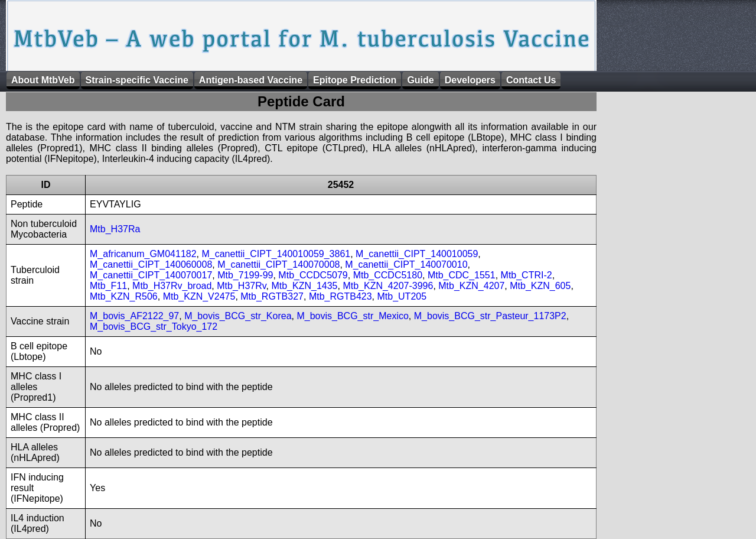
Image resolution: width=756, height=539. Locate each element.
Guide (420, 80)
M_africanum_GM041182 (143, 254)
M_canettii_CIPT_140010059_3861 (276, 254)
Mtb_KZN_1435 (304, 286)
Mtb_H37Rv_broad (172, 286)
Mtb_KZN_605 (540, 286)
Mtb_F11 (108, 286)
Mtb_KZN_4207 (471, 286)
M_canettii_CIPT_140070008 (278, 264)
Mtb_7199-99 (245, 275)
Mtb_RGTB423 (340, 296)
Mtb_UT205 (402, 296)
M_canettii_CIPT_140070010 (406, 264)
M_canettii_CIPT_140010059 (417, 254)
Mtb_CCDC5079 (313, 275)
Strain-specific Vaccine (137, 80)
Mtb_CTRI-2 (527, 275)
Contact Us (531, 80)
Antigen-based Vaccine (251, 80)
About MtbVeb (43, 80)
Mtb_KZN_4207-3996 (388, 286)
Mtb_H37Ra (115, 229)
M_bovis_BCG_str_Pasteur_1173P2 (490, 316)
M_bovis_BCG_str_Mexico (352, 316)
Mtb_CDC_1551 (462, 275)
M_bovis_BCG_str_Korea (238, 316)
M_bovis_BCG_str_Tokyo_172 (154, 327)
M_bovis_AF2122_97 (134, 316)
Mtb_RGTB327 (272, 296)
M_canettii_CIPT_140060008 (151, 264)
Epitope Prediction (355, 80)
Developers (470, 80)
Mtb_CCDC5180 (388, 275)
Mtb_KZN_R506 (124, 296)
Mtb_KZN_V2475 (199, 296)
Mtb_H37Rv (241, 286)
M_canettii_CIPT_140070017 (151, 275)
